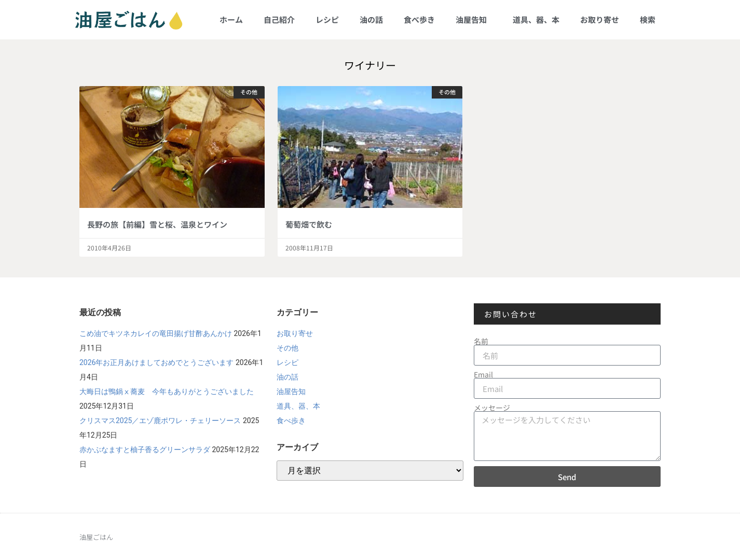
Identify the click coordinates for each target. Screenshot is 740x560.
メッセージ (492, 408)
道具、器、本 (536, 19)
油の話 (371, 19)
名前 (481, 341)
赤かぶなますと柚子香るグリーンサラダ (145, 450)
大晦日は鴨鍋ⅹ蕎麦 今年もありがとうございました (167, 391)
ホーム (231, 19)
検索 (648, 19)
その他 (287, 348)
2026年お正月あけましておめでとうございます (156, 362)
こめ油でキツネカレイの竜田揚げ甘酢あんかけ (156, 333)
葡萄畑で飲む (309, 224)
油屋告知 (474, 19)
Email (483, 374)
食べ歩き (419, 19)
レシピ (327, 19)
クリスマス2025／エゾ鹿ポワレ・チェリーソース (160, 421)
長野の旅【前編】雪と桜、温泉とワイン (157, 224)
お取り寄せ (600, 19)
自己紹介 (279, 19)
